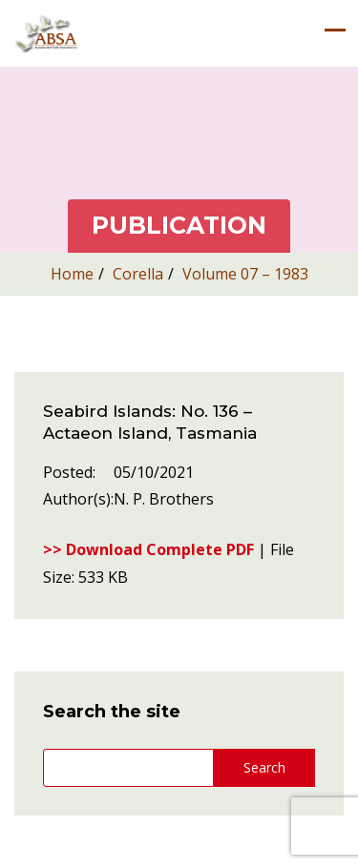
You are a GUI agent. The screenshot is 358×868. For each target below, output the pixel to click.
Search (264, 767)
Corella (138, 274)
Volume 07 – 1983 (245, 274)
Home (72, 274)
